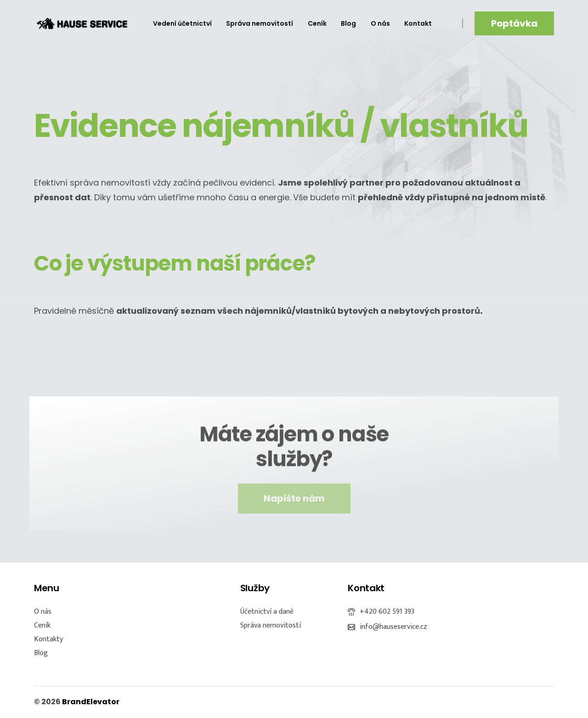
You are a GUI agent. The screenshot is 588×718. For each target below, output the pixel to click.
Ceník (42, 625)
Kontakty (48, 639)
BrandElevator (91, 702)
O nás (43, 612)
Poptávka (514, 23)
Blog (41, 653)
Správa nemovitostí (271, 625)
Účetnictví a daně (267, 612)
